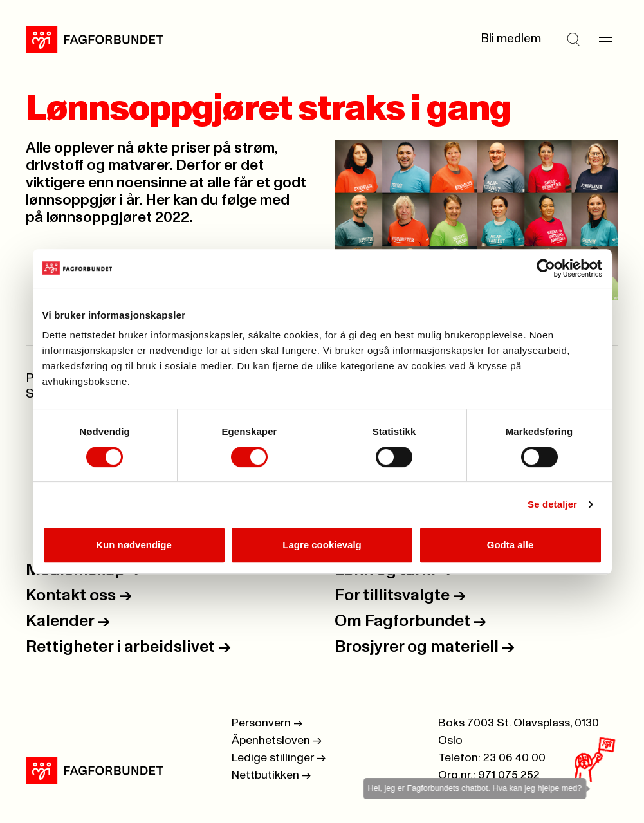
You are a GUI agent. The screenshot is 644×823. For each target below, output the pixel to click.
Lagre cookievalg (322, 545)
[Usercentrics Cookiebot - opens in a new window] (546, 268)
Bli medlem (511, 39)
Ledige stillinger (279, 758)
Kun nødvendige (134, 545)
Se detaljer (552, 504)
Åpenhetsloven (277, 741)
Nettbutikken (271, 775)
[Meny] (605, 39)
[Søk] (573, 39)
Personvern (267, 723)
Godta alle (511, 545)
